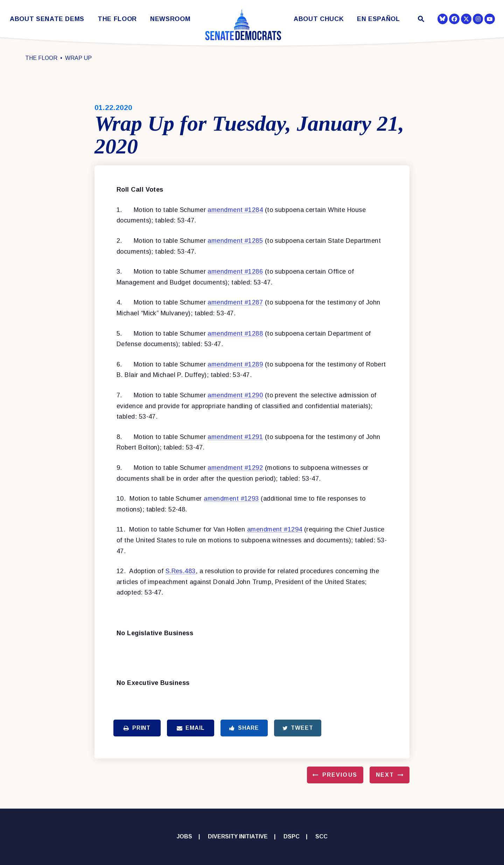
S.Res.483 (181, 571)
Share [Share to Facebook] (244, 728)
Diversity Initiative (238, 836)
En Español (379, 19)
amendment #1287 (235, 302)
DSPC (292, 836)
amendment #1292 (235, 468)
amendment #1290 (235, 395)
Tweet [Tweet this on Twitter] (298, 728)
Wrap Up (78, 58)
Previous (340, 775)
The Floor (117, 19)
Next (385, 775)
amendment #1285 (235, 241)
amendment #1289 (235, 364)
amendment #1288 (235, 334)
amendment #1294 (275, 529)
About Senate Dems (47, 19)
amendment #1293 (231, 499)
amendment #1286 (235, 272)
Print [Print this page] (137, 728)
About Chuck (319, 19)
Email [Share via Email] (191, 728)
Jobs (184, 836)
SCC (321, 836)
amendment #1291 (235, 437)
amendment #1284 (235, 210)
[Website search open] (421, 20)
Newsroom (170, 19)
